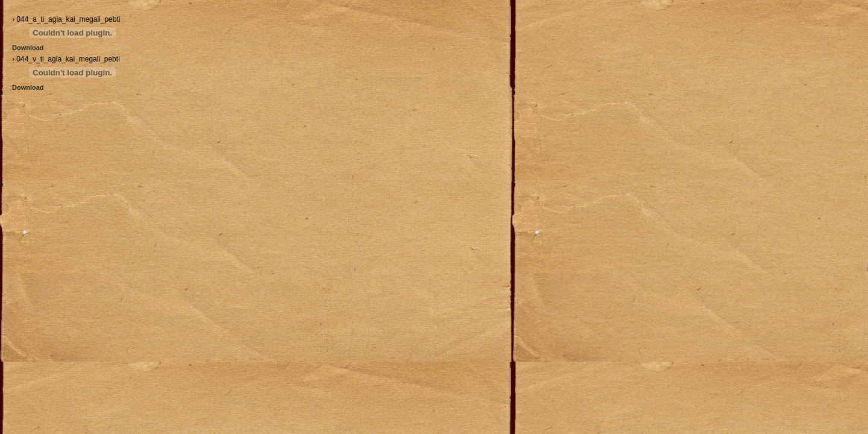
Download (28, 48)
